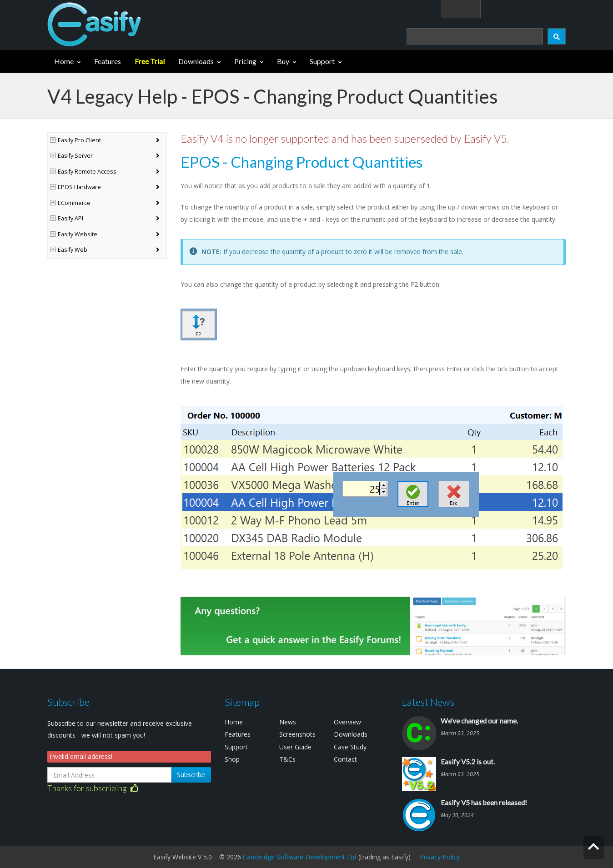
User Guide (295, 747)
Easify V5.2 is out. (468, 762)
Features (108, 61)
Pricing (245, 61)
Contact (345, 759)
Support (322, 61)
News (288, 722)
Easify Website (74, 234)
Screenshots (297, 734)
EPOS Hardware (75, 187)
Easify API (67, 218)
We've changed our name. (479, 721)
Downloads (196, 61)
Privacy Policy (440, 857)
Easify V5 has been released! (484, 803)
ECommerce (70, 203)
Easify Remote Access (83, 172)
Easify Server (71, 156)
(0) (552, 8)
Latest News (428, 702)
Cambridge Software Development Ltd (300, 857)
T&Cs (287, 759)
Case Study (350, 747)
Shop (232, 759)
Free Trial (150, 61)
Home (64, 61)
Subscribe (191, 775)
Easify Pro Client (75, 140)
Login (509, 8)
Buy (283, 61)
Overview (347, 722)
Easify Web (69, 250)
